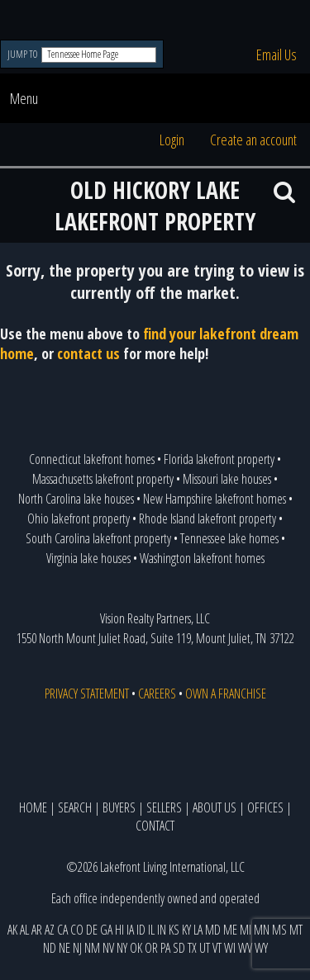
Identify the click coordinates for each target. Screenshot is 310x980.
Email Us (277, 54)
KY (186, 930)
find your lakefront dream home (149, 343)
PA (165, 948)
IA (130, 930)
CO (77, 930)
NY (122, 948)
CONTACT (155, 826)
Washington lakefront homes (202, 558)
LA (198, 930)
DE (92, 930)
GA (106, 930)
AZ (50, 930)
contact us (88, 353)
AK (12, 930)
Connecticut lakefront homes (92, 459)
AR (37, 930)
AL (24, 930)
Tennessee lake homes (229, 538)
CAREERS (157, 694)
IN (162, 930)
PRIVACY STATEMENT (87, 694)
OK (136, 948)
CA (62, 930)
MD (213, 930)
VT (217, 948)
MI (246, 930)
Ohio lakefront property (79, 518)
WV (245, 948)
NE (64, 948)
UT (205, 948)
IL (151, 930)
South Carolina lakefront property (98, 538)
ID (141, 930)
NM (92, 948)
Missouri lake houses (227, 479)
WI (230, 948)
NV (108, 948)
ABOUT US (215, 807)
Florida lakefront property (219, 459)
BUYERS (119, 807)
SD (179, 948)
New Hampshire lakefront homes (215, 499)
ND (50, 948)
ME (230, 930)
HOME (33, 807)
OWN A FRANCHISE (226, 694)
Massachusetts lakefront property (103, 479)
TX (192, 948)
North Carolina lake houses (76, 499)
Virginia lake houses (88, 558)
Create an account (253, 140)
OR (151, 948)
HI (119, 930)
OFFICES (265, 807)
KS (174, 930)
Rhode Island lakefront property (207, 518)
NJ (77, 948)
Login (172, 140)
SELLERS (164, 807)
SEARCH (75, 807)
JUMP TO (24, 54)
